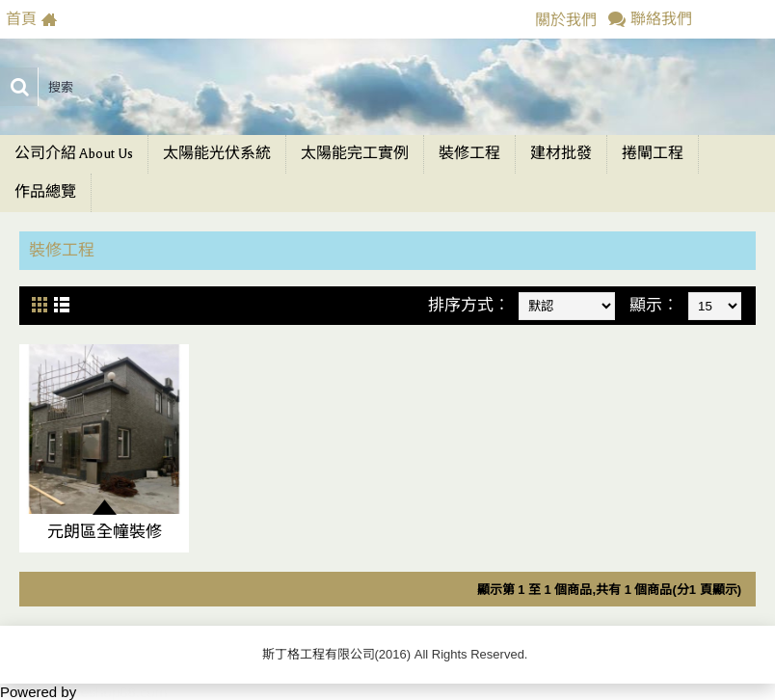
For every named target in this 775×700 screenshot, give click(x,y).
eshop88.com (123, 692)
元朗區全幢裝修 (105, 532)
